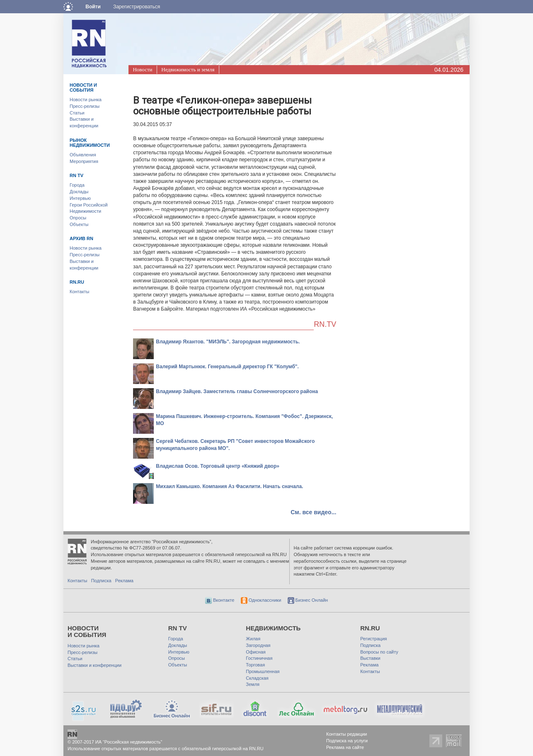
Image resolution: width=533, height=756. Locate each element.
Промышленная (263, 671)
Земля (253, 684)
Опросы (78, 218)
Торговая (255, 665)
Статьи (77, 113)
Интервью (80, 198)
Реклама (124, 581)
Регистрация (373, 639)
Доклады (79, 192)
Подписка (101, 581)
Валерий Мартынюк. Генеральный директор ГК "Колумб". (227, 367)
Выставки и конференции (94, 665)
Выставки (370, 658)
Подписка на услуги (347, 741)
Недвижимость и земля (188, 69)
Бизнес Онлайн (308, 600)
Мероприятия (84, 161)
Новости (142, 69)
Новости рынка (86, 100)
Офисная (256, 652)
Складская (257, 678)
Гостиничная (259, 658)
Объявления (83, 155)
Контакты (80, 292)
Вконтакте (220, 600)
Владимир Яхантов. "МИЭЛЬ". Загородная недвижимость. (228, 342)
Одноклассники (261, 600)
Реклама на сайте (345, 747)
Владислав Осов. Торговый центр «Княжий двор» (218, 466)
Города (77, 185)
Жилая (253, 639)
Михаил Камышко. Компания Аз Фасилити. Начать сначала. (229, 486)
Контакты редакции (347, 734)
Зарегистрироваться (137, 7)
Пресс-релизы (85, 106)
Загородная (258, 645)
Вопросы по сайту (379, 652)
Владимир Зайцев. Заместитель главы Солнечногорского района (237, 391)
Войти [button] (93, 7)
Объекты (79, 224)
